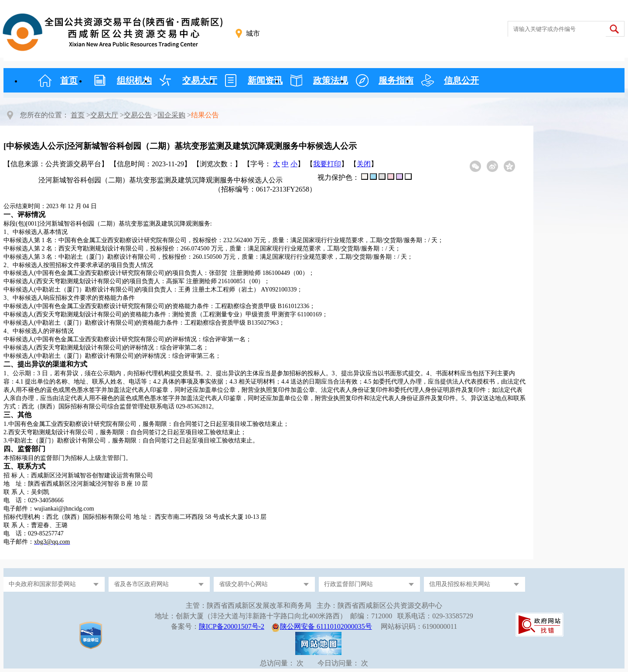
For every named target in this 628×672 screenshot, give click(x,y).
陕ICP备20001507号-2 (232, 626)
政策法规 (331, 80)
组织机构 (134, 80)
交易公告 (138, 115)
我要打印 (327, 164)
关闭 (364, 164)
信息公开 (461, 80)
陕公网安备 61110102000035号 (326, 626)
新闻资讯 (265, 80)
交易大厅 (200, 80)
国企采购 (171, 115)
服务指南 (396, 80)
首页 (69, 80)
